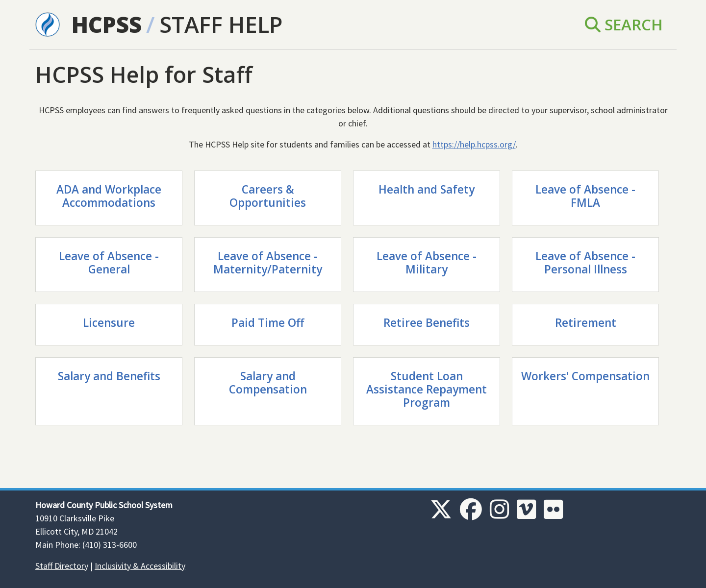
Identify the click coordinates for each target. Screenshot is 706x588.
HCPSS (107, 24)
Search (624, 24)
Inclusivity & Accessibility (140, 566)
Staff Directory (62, 566)
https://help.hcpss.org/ (474, 144)
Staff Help (221, 24)
